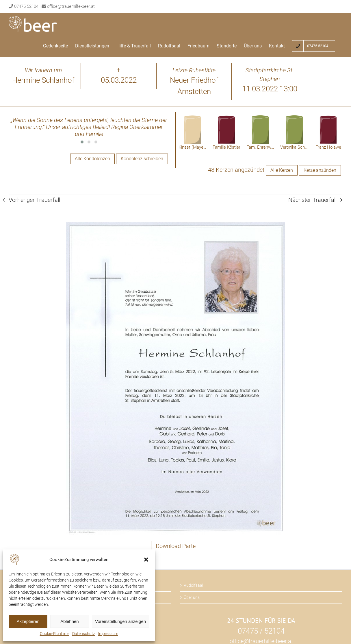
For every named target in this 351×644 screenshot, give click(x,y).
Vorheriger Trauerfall (34, 200)
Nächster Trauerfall (312, 200)
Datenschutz (84, 634)
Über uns (192, 598)
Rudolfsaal (193, 586)
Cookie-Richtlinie (55, 634)
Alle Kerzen (282, 170)
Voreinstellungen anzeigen (120, 621)
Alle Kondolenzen (92, 159)
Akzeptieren (28, 621)
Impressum (108, 634)
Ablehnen (69, 621)
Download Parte (176, 546)
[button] (146, 560)
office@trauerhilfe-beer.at (71, 6)
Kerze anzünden (320, 170)
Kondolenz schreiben (142, 159)
